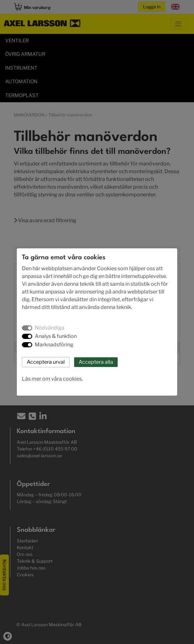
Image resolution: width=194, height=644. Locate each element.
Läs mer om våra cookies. (52, 379)
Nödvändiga (50, 328)
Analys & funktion (56, 336)
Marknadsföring (54, 345)
